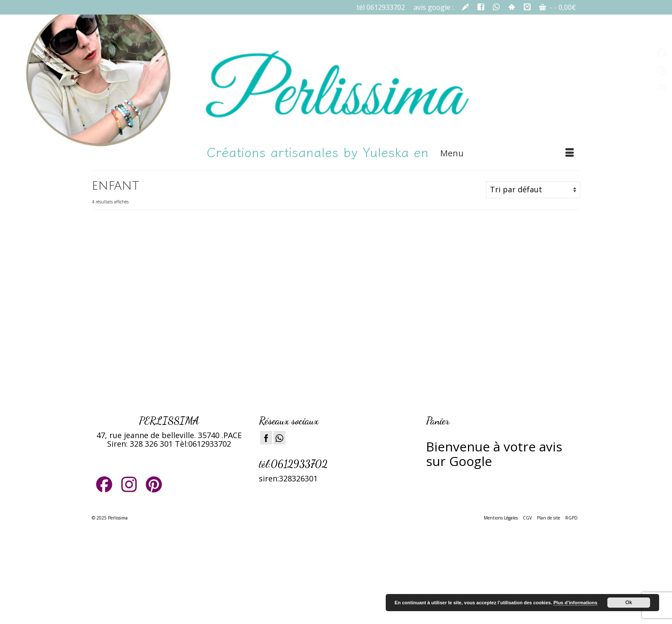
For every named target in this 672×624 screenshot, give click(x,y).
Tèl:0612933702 (203, 444)
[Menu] (507, 153)
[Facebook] (266, 438)
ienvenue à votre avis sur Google (494, 454)
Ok (629, 603)
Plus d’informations (575, 603)
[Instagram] (279, 438)
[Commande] (533, 190)
